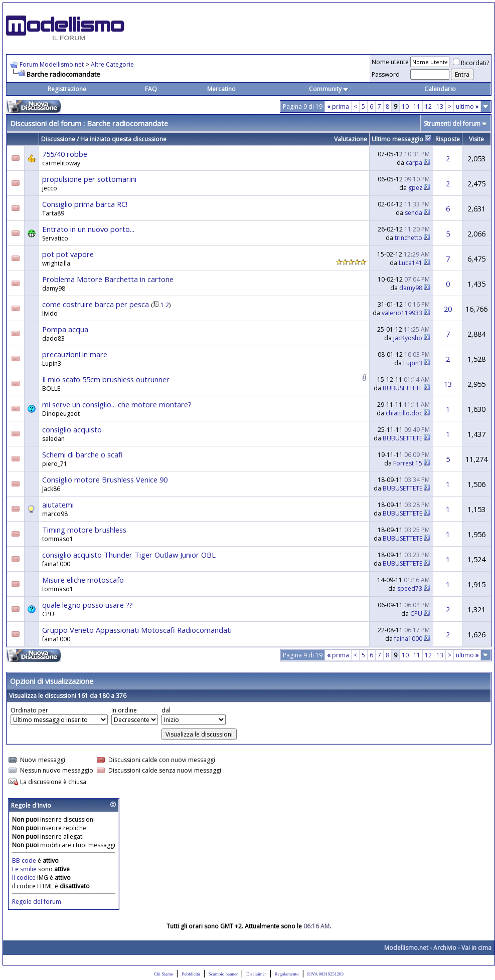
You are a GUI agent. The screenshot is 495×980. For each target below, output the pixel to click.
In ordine (124, 710)
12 (428, 106)
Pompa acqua (65, 329)
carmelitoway (61, 163)
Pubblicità (191, 974)
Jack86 (51, 489)
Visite (476, 139)
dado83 (53, 338)
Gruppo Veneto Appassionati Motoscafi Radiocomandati (137, 630)
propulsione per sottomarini (89, 179)
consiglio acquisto (72, 429)
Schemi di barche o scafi (82, 454)
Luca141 (410, 263)
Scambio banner (223, 974)
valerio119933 (402, 313)
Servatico (55, 238)
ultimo (467, 106)
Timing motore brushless (84, 530)
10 (405, 106)
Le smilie (24, 869)
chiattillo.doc (404, 413)
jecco (50, 188)
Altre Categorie (112, 64)
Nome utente (390, 62)
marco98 (55, 514)
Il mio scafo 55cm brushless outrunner (106, 379)
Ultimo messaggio (397, 139)
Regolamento (287, 974)
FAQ (151, 89)
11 (417, 106)
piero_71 (55, 464)
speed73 (410, 588)
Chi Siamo (163, 974)
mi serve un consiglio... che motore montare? (117, 404)
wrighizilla (56, 263)
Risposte (448, 139)
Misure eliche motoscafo (83, 580)
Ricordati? (471, 63)
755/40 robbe (65, 154)
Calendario (440, 89)
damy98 (54, 288)
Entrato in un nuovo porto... (88, 229)
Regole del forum (37, 902)
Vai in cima (476, 948)
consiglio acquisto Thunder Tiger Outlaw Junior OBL (129, 555)
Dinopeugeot (61, 414)
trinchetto (408, 238)
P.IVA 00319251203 (325, 974)
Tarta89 (53, 213)
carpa (414, 163)
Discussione (58, 139)
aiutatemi (58, 505)
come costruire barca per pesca (96, 304)
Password (386, 74)
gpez (415, 188)
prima (338, 106)
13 (440, 106)
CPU (416, 614)
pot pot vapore (68, 254)
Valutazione (351, 139)
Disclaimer (256, 974)
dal (166, 710)
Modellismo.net (406, 948)
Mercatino (221, 89)
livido (50, 313)
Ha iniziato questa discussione (123, 139)
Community (329, 89)
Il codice (25, 878)
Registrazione (67, 89)
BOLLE (51, 389)
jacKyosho (408, 338)
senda (414, 213)
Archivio (445, 948)
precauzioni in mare (75, 354)
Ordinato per (29, 710)
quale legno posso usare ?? (88, 605)
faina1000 (56, 564)
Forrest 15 (408, 463)
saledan (53, 439)
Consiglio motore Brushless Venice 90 (105, 479)
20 (448, 309)
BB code (24, 861)
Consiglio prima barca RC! (85, 204)
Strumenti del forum (452, 124)
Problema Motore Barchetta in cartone (108, 279)
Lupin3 (52, 363)
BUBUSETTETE (402, 388)
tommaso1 (58, 539)
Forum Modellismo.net (52, 64)
